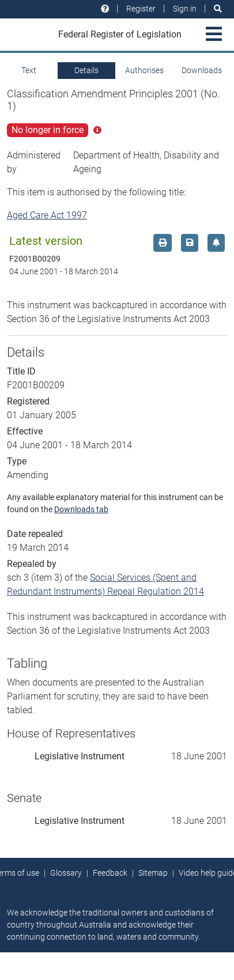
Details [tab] (86, 70)
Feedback (110, 873)
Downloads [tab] (202, 70)
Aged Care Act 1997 (47, 215)
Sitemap (153, 873)
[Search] (218, 9)
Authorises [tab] (144, 70)
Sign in (185, 9)
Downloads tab (81, 509)
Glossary (66, 873)
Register (141, 9)
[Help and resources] (105, 9)
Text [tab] (29, 70)
